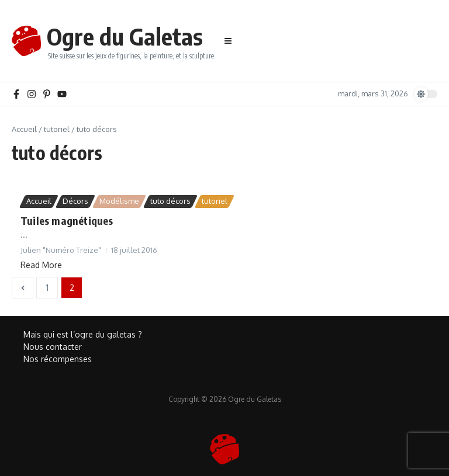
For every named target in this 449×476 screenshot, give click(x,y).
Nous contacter (53, 347)
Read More (41, 265)
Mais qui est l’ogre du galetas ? (83, 334)
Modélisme (119, 201)
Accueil (24, 129)
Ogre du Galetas (125, 36)
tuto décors (170, 201)
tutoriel (57, 129)
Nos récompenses (58, 359)
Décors (75, 201)
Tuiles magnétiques (67, 220)
